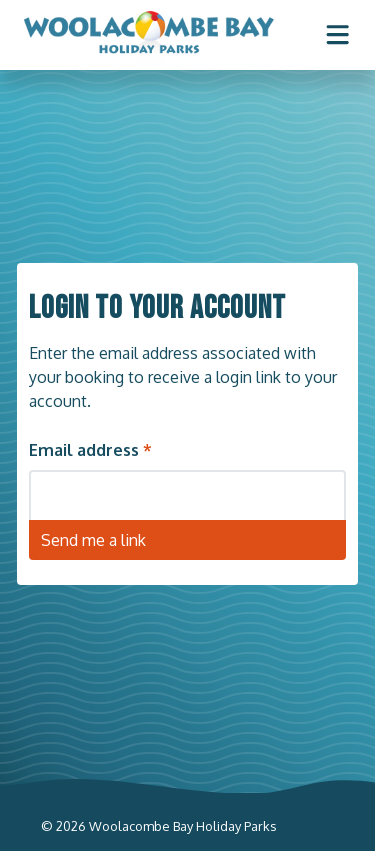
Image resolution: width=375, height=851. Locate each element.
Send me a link (93, 539)
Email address (84, 449)
